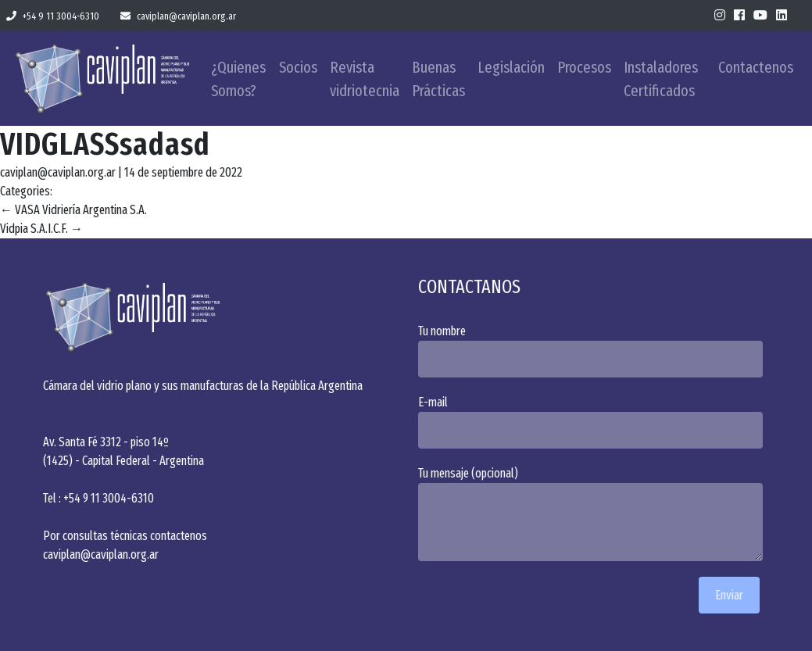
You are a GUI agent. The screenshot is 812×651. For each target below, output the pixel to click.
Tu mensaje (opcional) (594, 513)
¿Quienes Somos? (238, 79)
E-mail (594, 422)
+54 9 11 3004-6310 (53, 16)
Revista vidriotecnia (365, 79)
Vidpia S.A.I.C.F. (41, 229)
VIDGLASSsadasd (105, 145)
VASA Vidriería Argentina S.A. (73, 210)
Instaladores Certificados (661, 79)
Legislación (511, 67)
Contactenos (756, 67)
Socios (298, 67)
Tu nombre (594, 351)
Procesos (584, 67)
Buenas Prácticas (438, 79)
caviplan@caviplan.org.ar (178, 16)
